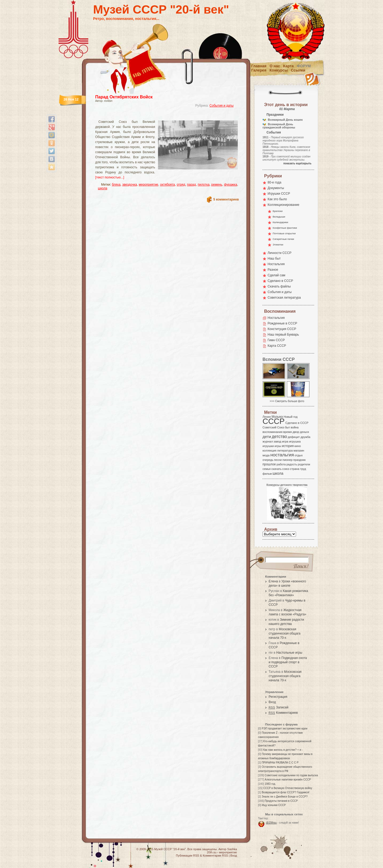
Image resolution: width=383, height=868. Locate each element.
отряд (181, 185)
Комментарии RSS (215, 856)
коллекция (269, 450)
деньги (305, 432)
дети (267, 437)
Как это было (277, 199)
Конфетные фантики (285, 228)
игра (285, 441)
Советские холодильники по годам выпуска (291, 775)
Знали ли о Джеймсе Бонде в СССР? (285, 797)
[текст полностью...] (110, 177)
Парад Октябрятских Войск (124, 97)
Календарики (280, 222)
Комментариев (283, 713)
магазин (299, 450)
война (295, 427)
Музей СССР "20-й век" (161, 9)
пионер (288, 460)
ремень (217, 185)
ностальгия (282, 455)
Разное (273, 270)
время (288, 432)
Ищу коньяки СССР (274, 805)
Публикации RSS (187, 856)
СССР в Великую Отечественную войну (288, 788)
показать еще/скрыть (297, 163)
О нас (275, 66)
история (288, 446)
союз (286, 469)
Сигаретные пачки (283, 239)
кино (298, 446)
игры (278, 446)
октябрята (168, 185)
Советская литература (284, 298)
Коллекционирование (283, 205)
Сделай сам (276, 275)
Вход (272, 702)
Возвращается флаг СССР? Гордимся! (286, 792)
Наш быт (274, 258)
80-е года (274, 182)
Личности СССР (280, 253)
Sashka (232, 849)
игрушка (295, 441)
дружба (305, 437)
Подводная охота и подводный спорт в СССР (288, 662)
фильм (267, 474)
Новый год (290, 417)
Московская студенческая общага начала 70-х (284, 633)
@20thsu (271, 823)
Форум (304, 66)
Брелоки (278, 211)
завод (278, 441)
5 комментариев (226, 199)
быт (287, 427)
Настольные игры (289, 653)
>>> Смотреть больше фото (287, 401)
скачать (276, 469)
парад (191, 185)
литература (285, 450)
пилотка (203, 185)
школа (103, 188)
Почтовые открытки (284, 233)
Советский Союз (273, 427)
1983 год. (270, 784)
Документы (276, 188)
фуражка (230, 185)
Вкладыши (279, 217)
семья (267, 469)
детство (280, 436)
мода (266, 455)
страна (295, 469)
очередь (268, 460)
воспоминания (272, 432)
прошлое (269, 464)
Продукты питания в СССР (281, 801)
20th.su (212, 852)
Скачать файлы (279, 286)
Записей (278, 707)
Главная (259, 66)
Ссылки (298, 70)
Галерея (259, 70)
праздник (299, 460)
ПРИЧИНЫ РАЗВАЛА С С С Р (280, 763)
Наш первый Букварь (283, 335)
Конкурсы (278, 70)
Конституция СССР (282, 329)
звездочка (130, 185)
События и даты (222, 106)
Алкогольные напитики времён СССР (288, 780)
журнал (268, 441)
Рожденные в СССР (282, 323)
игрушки (268, 446)
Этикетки (278, 245)
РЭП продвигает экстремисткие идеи (285, 729)
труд (303, 469)
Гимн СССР (276, 340)
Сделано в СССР (280, 281)
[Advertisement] (161, 116)
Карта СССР (277, 346)
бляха (116, 185)
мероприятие (149, 185)
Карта (289, 66)
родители (304, 464)
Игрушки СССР (279, 194)
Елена (273, 581)
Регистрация (278, 697)
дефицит (294, 437)
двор (296, 432)
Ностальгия (276, 264)
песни (278, 460)
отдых (299, 455)
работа (281, 464)
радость (292, 464)
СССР (274, 421)
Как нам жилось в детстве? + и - (283, 750)
